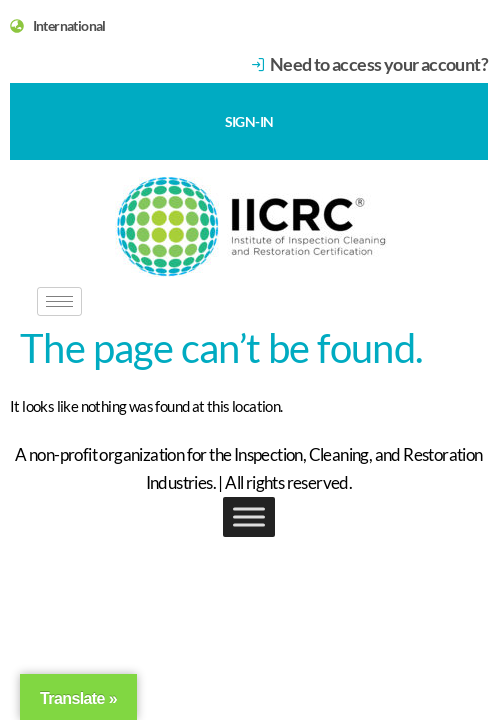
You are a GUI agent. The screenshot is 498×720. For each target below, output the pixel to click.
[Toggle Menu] (249, 516)
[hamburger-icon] (59, 301)
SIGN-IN (249, 121)
